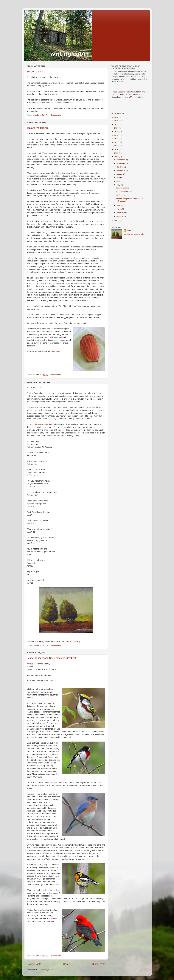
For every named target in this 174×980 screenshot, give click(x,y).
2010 (117, 149)
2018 (117, 121)
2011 (117, 146)
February (120, 213)
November (121, 163)
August (120, 174)
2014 (117, 135)
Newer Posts (34, 964)
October (120, 167)
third (113, 94)
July (118, 178)
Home (66, 964)
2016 (117, 128)
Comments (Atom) (45, 970)
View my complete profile (134, 234)
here (123, 82)
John (129, 230)
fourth (137, 94)
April (119, 205)
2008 (117, 157)
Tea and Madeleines (38, 128)
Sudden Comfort (36, 72)
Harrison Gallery (73, 641)
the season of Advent (44, 424)
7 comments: (56, 956)
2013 (117, 139)
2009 (117, 153)
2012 (117, 142)
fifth (132, 97)
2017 (117, 124)
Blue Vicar (55, 351)
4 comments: (56, 115)
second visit (124, 92)
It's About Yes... (35, 388)
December (121, 160)
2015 (117, 131)
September (121, 170)
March (119, 209)
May (118, 185)
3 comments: (56, 375)
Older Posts (99, 964)
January (120, 216)
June (119, 181)
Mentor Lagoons (46, 921)
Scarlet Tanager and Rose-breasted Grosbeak (52, 658)
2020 (117, 117)
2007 (117, 221)
